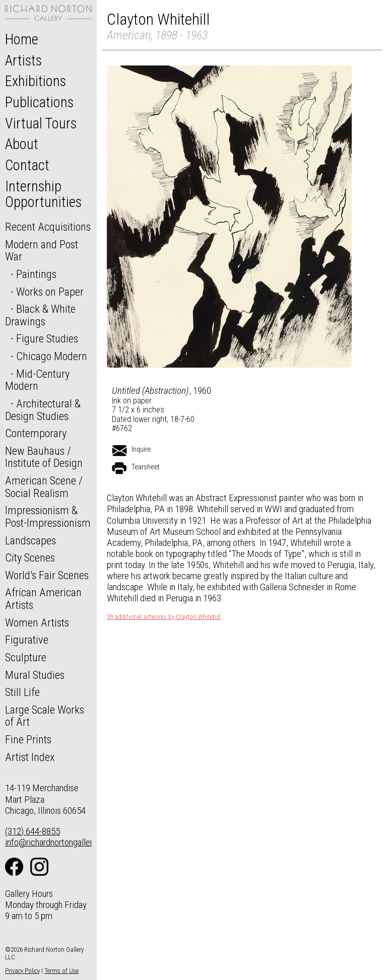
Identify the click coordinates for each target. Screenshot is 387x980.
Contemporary (36, 433)
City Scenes (30, 557)
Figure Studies (47, 338)
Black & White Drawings (40, 315)
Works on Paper (50, 292)
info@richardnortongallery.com (60, 842)
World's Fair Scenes (47, 575)
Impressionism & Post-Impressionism (48, 516)
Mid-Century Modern (37, 380)
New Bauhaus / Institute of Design (44, 457)
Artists (23, 60)
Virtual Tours (41, 123)
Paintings (36, 274)
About (22, 144)
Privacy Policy (22, 971)
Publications (39, 102)
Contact (27, 165)
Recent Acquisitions (48, 227)
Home (22, 39)
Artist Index (30, 757)
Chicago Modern (52, 356)
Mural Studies (35, 675)
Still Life (22, 692)
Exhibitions (36, 81)
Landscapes (30, 540)
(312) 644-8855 (33, 831)
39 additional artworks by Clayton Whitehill (164, 617)
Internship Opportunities (43, 194)
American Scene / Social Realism (44, 487)
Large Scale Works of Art (45, 716)
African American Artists (43, 599)
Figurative (27, 640)
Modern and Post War (42, 251)
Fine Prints (28, 739)
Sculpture (26, 657)
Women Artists (37, 622)
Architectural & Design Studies (43, 410)
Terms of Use (61, 971)
